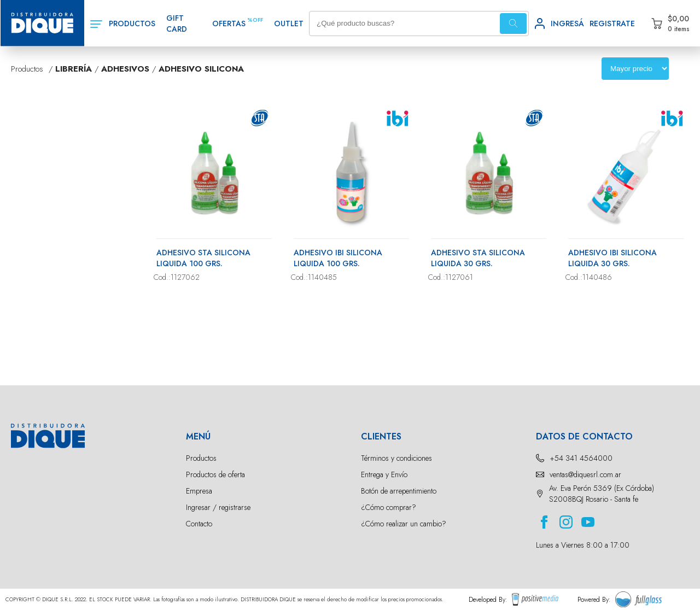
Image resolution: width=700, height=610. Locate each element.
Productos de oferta (215, 474)
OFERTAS (229, 24)
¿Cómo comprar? (389, 507)
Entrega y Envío (384, 474)
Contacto (199, 524)
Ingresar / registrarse (218, 507)
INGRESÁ (567, 24)
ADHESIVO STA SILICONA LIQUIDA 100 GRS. (203, 258)
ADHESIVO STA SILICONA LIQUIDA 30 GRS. (478, 258)
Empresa (199, 491)
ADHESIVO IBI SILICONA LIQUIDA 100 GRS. (338, 258)
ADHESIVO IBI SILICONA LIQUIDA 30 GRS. (612, 258)
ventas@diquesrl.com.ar (585, 474)
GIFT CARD (177, 24)
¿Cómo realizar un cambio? (404, 524)
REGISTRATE (612, 24)
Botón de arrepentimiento (399, 491)
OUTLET (289, 24)
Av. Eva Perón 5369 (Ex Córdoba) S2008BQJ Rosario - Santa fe (602, 494)
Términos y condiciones (396, 458)
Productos (201, 458)
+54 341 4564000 (581, 458)
